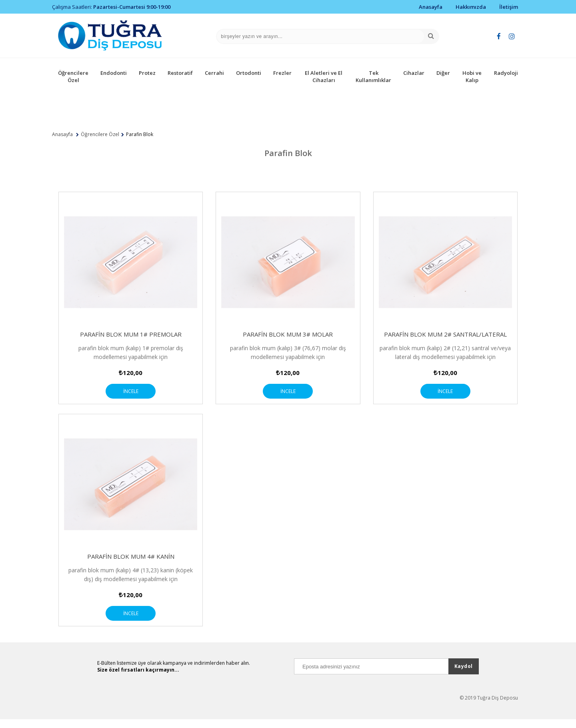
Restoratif (180, 73)
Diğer (443, 73)
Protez (147, 73)
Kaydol (464, 675)
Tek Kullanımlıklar (373, 76)
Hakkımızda (471, 7)
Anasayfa (431, 7)
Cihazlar (414, 73)
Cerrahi (214, 73)
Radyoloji (506, 73)
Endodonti (114, 73)
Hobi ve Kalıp (472, 76)
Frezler (282, 73)
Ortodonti (249, 73)
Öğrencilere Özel (73, 76)
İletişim (509, 7)
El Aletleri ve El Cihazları (324, 76)
